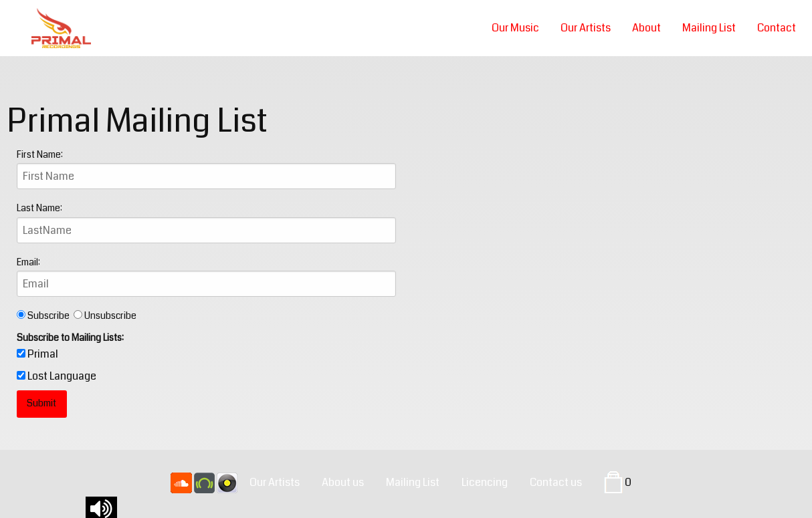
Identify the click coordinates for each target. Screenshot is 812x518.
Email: (28, 262)
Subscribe (45, 315)
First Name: (40, 154)
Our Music (515, 28)
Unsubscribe (105, 315)
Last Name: (39, 208)
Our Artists (586, 28)
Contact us (556, 482)
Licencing (485, 482)
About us (343, 482)
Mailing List (709, 28)
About (646, 28)
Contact (777, 28)
